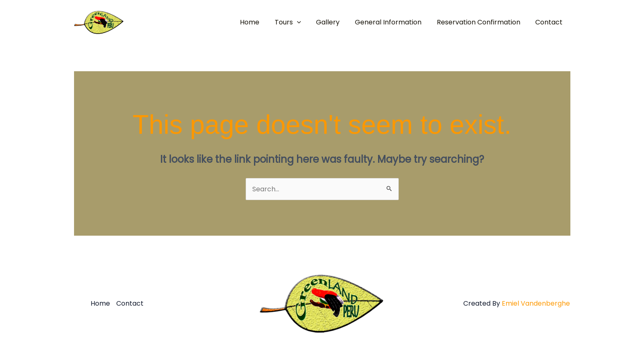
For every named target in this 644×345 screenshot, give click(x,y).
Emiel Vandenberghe (536, 303)
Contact (550, 22)
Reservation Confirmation (481, 22)
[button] (306, 22)
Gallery (335, 22)
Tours (297, 22)
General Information (393, 22)
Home (260, 22)
